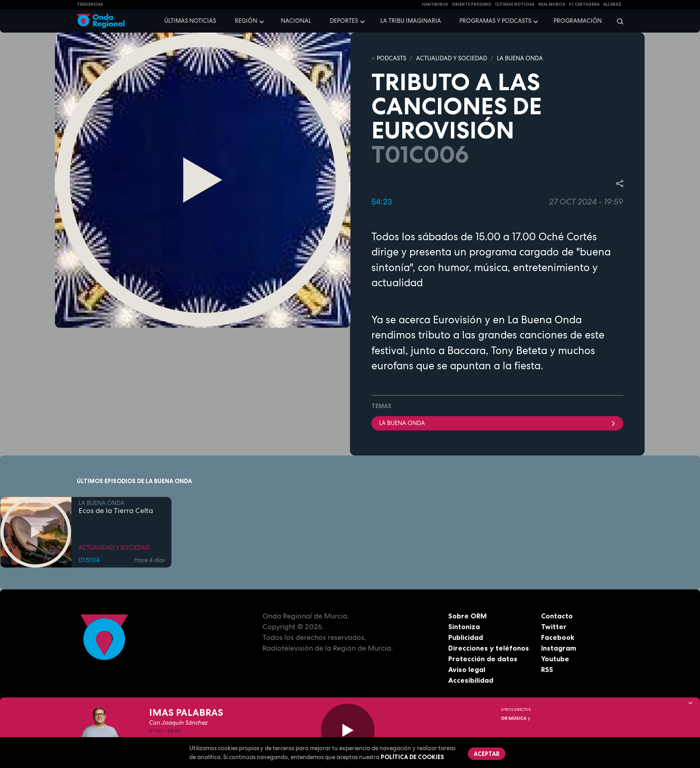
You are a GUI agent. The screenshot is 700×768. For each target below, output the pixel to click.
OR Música (516, 718)
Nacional (296, 21)
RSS (547, 669)
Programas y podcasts (495, 21)
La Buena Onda (497, 423)
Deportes (344, 21)
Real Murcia (552, 4)
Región (246, 21)
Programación (578, 21)
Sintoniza (464, 626)
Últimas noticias (190, 21)
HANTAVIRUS (435, 4)
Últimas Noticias (515, 4)
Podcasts (392, 58)
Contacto (557, 616)
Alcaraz (612, 4)
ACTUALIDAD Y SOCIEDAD (452, 58)
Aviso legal (467, 669)
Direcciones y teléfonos (489, 648)
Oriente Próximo (472, 4)
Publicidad (466, 637)
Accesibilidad (471, 680)
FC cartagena (584, 4)
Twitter (554, 626)
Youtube (555, 659)
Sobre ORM (468, 616)
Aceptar (487, 754)
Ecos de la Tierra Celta (116, 511)
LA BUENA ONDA (520, 58)
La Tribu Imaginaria (411, 21)
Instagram (559, 648)
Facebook (558, 637)
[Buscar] (617, 21)
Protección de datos (483, 659)
